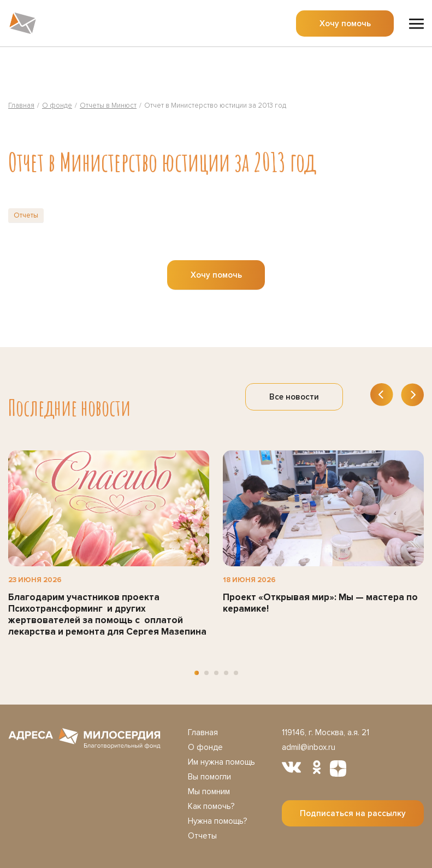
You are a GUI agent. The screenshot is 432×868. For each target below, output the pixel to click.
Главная (203, 732)
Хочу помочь (345, 24)
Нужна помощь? (217, 821)
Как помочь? (211, 806)
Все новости (294, 397)
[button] (197, 673)
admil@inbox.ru (309, 747)
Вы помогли (209, 777)
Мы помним (209, 791)
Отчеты (26, 215)
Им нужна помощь (221, 762)
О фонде (205, 747)
